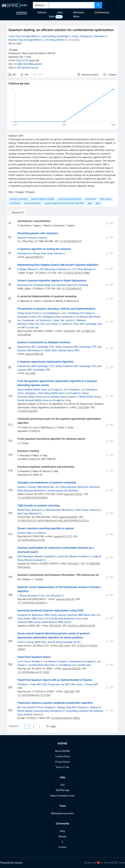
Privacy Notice (62, 762)
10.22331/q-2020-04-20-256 (81, 626)
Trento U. (37, 313)
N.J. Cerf (46, 596)
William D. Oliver (71, 324)
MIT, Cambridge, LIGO (91, 324)
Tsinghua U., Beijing (54, 707)
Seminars (79, 12)
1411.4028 (30, 373)
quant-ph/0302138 (65, 599)
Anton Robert (24, 619)
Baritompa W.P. (25, 285)
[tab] (18, 213)
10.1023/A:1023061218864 (76, 273)
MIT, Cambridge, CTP (43, 347)
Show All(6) (74, 40)
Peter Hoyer (47, 254)
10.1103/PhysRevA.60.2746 (31, 540)
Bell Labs (86, 665)
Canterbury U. (64, 269)
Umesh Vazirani (55, 491)
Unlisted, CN (33, 707)
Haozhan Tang (16, 40)
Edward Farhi (24, 347)
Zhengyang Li (87, 36)
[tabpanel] (62, 474)
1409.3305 (69, 692)
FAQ (62, 785)
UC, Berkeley (71, 491)
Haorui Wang (49, 36)
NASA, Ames (40, 390)
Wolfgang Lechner (52, 317)
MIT (77, 350)
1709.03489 (83, 407)
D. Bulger (22, 269)
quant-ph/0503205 (71, 669)
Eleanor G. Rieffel (77, 397)
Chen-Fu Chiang (25, 642)
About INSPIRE (62, 751)
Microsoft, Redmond (89, 487)
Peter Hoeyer (82, 510)
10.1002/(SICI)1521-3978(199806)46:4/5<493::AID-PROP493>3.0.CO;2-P (53, 521)
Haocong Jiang (41, 711)
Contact (63, 847)
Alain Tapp (23, 514)
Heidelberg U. (54, 313)
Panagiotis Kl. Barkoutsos (30, 615)
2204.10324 (64, 646)
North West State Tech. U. (45, 665)
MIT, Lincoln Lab (30, 327)
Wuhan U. (62, 40)
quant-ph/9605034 (68, 517)
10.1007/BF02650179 (70, 241)
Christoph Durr (25, 254)
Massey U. (33, 269)
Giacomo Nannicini (68, 615)
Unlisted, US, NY (72, 642)
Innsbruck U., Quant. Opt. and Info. (57, 320)
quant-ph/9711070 (62, 536)
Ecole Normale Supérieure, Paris (65, 619)
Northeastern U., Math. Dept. (43, 350)
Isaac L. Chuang (84, 684)
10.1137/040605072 (72, 289)
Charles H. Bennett (27, 487)
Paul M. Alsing (55, 642)
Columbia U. (74, 390)
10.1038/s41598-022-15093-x (66, 718)
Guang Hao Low (56, 684)
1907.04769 (55, 626)
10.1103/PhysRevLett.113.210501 (34, 695)
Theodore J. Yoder (27, 684)
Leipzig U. (91, 661)
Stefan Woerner (50, 622)
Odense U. (60, 254)
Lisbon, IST (35, 317)
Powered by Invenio (11, 863)
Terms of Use (63, 767)
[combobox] (72, 5)
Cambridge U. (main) (68, 36)
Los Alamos (39, 533)
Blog (62, 831)
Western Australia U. (46, 556)
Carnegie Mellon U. (31, 36)
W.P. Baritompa (48, 269)
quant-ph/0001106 (34, 354)
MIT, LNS (42, 684)
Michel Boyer (24, 510)
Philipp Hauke (24, 313)
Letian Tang (14, 36)
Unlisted (38, 285)
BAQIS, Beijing (25, 711)
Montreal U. (40, 491)
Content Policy (62, 756)
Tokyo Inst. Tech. (37, 324)
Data (52, 17)
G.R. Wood (78, 269)
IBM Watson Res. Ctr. (48, 487)
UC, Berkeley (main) (57, 397)
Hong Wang (72, 711)
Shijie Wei (71, 707)
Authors (42, 12)
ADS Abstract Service (28, 68)
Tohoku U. (56, 324)
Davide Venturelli (26, 400)
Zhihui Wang (44, 393)
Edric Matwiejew (26, 556)
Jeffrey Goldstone (64, 347)
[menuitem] (119, 5)
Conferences (102, 12)
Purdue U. (22, 665)
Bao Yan (22, 707)
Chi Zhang (51, 40)
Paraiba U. (38, 661)
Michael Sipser (66, 350)
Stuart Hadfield (25, 390)
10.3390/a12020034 (27, 411)
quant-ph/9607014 (34, 257)
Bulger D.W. (50, 285)
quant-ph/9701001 (73, 494)
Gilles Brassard (25, 491)
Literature (21, 12)
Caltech (42, 238)
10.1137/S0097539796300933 (32, 498)
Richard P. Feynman (27, 238)
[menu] (114, 5)
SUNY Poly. (40, 642)
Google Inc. (58, 390)
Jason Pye (63, 556)
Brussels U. (34, 596)
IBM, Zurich (51, 615)
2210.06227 (73, 564)
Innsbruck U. (69, 317)
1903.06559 (69, 331)
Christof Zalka (24, 533)
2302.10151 (22, 60)
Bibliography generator (62, 813)
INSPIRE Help (62, 790)
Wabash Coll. (70, 665)
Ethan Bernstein (69, 487)
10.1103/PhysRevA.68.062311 (32, 603)
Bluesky (62, 836)
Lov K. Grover (24, 661)
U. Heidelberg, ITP (74, 313)
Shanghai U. (101, 36)
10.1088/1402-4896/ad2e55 (28, 64)
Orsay (36, 254)
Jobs (60, 12)
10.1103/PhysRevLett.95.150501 (34, 672)
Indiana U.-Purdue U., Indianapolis (64, 661)
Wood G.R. (73, 285)
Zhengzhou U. (57, 711)
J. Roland (22, 596)
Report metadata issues (62, 796)
